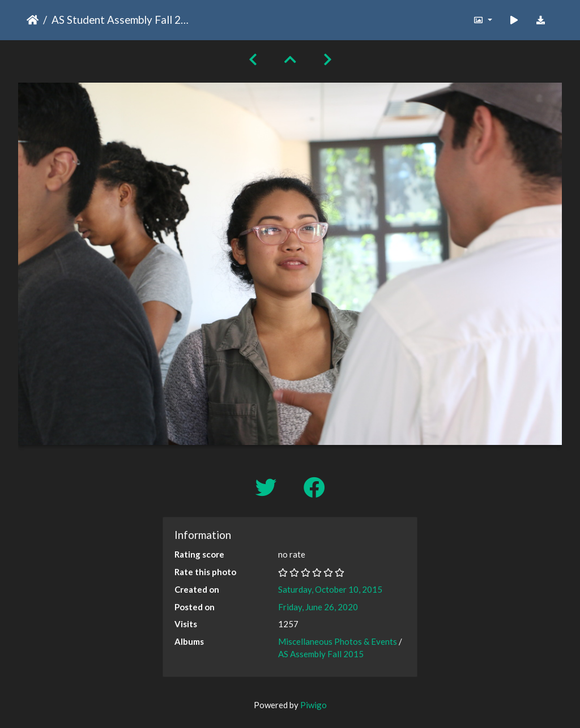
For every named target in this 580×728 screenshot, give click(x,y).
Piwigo (314, 705)
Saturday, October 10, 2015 (330, 589)
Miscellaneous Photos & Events (338, 641)
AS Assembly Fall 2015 (321, 654)
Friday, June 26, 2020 (318, 607)
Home (33, 20)
